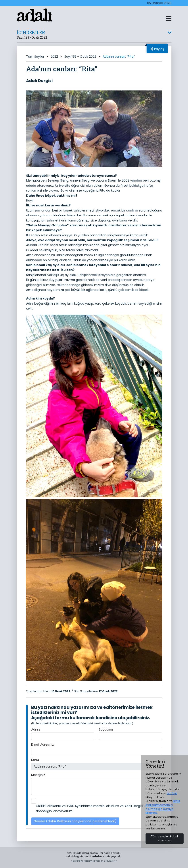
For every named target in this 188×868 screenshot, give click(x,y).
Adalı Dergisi (39, 81)
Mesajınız (38, 775)
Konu (35, 760)
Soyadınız (106, 729)
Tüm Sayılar (35, 57)
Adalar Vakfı (101, 856)
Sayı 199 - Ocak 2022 (80, 57)
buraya (172, 793)
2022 (54, 57)
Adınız (36, 729)
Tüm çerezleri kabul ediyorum (164, 838)
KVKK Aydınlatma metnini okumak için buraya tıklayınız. (163, 807)
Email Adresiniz (42, 745)
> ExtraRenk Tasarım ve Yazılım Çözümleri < (94, 861)
